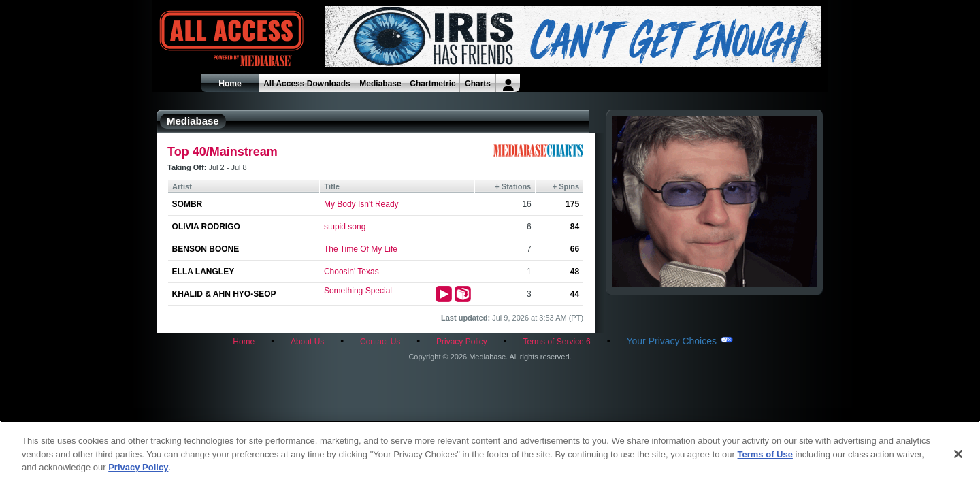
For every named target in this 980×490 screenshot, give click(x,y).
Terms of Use (765, 454)
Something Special (358, 291)
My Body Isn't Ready (361, 204)
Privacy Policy (462, 342)
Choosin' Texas (352, 272)
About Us (307, 342)
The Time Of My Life (361, 249)
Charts (478, 84)
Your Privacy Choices (671, 341)
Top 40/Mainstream (223, 152)
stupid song (345, 227)
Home (230, 84)
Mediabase (380, 84)
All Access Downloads (307, 84)
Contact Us (380, 342)
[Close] (958, 454)
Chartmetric (432, 84)
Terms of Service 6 (556, 342)
